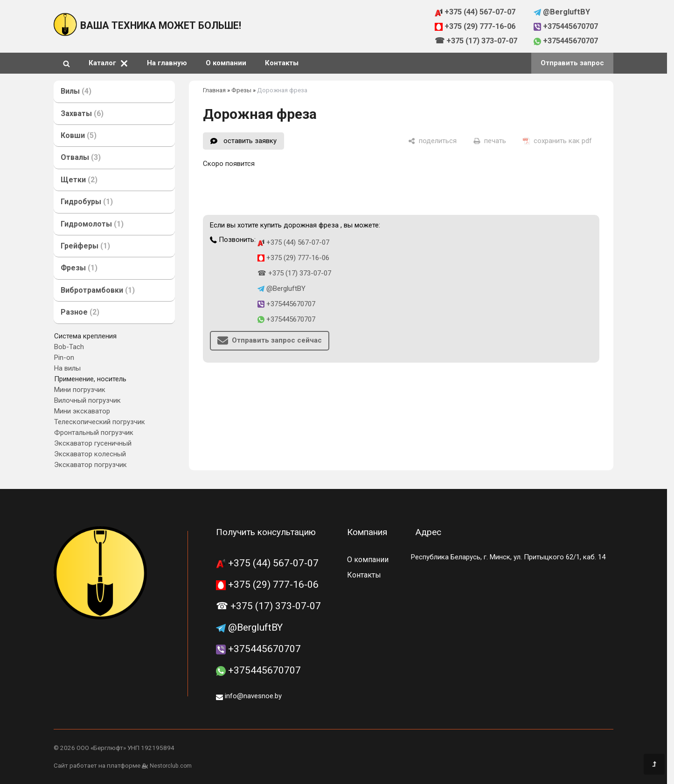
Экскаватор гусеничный (93, 443)
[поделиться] (432, 141)
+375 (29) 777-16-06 (475, 26)
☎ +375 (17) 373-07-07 (476, 41)
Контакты (282, 63)
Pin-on (64, 358)
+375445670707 (566, 26)
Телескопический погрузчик (100, 422)
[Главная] (65, 34)
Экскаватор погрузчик (90, 465)
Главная (214, 90)
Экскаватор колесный (90, 454)
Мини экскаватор (82, 411)
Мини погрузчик (80, 390)
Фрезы (241, 90)
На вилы (67, 368)
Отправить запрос (572, 63)
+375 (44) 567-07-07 (475, 12)
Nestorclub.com (171, 766)
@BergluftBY (562, 12)
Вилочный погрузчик (87, 400)
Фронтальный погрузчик (94, 433)
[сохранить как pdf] (557, 141)
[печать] (490, 141)
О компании (226, 63)
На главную (167, 63)
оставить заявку (250, 141)
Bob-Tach (69, 347)
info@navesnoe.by (249, 696)
